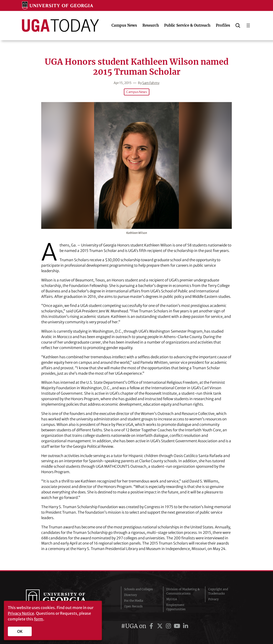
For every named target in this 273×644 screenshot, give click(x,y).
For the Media (134, 601)
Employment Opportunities (176, 607)
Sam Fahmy (151, 83)
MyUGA (172, 599)
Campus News (137, 92)
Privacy (213, 599)
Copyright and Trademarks (218, 591)
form (39, 619)
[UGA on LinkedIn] (186, 626)
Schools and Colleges (139, 589)
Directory (131, 595)
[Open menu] (248, 25)
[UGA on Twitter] (161, 626)
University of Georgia (61, 599)
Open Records (133, 606)
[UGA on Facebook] (152, 626)
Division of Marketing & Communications (183, 591)
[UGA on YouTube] (178, 626)
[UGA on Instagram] (169, 626)
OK (20, 631)
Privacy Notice (21, 613)
